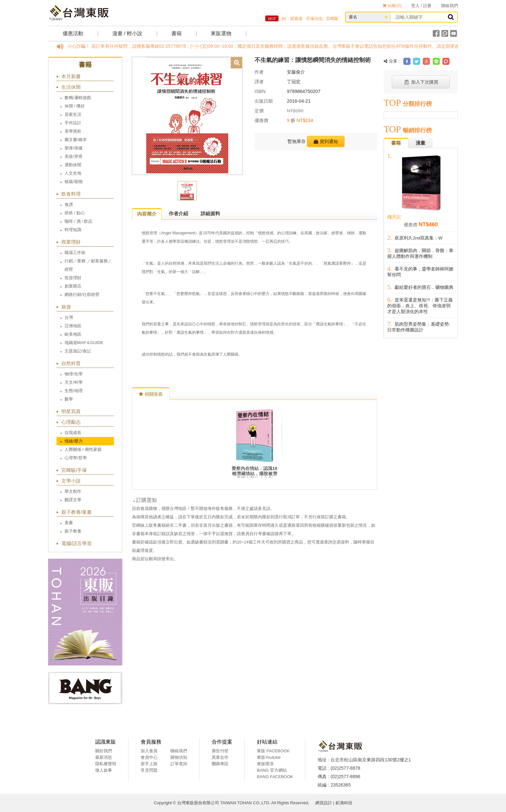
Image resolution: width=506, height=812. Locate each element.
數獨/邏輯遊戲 (78, 98)
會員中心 (149, 757)
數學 (69, 399)
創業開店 (73, 286)
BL (284, 19)
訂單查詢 (179, 764)
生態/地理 (74, 391)
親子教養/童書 (76, 512)
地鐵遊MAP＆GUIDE (84, 343)
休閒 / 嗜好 (75, 106)
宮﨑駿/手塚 (74, 470)
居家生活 (73, 114)
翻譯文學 (73, 500)
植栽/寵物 (74, 182)
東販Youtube (269, 757)
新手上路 (149, 764)
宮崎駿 (332, 19)
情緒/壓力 (74, 441)
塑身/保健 (74, 148)
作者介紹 (178, 213)
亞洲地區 (73, 326)
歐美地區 (73, 334)
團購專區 (220, 764)
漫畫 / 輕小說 (127, 33)
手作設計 (73, 123)
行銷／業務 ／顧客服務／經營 (88, 265)
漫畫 (420, 143)
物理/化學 (74, 374)
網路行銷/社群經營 (82, 294)
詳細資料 (210, 213)
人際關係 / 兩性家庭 (83, 449)
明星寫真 (71, 411)
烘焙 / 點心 (75, 213)
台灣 (69, 317)
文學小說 (71, 481)
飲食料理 (71, 194)
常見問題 (149, 770)
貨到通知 (326, 141)
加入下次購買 (421, 82)
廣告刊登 (220, 751)
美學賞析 (73, 131)
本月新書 (71, 76)
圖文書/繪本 (76, 140)
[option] (187, 115)
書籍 (177, 33)
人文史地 (73, 173)
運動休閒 (73, 165)
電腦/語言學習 (76, 543)
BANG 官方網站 (272, 770)
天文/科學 (74, 382)
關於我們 (104, 751)
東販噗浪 (265, 764)
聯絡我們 (450, 6)
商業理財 (71, 242)
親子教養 (73, 531)
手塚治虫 (314, 19)
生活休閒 (71, 87)
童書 (69, 523)
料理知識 (73, 230)
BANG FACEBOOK (275, 777)
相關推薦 (151, 394)
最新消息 (104, 757)
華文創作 (73, 491)
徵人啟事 (104, 770)
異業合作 (220, 757)
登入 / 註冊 (421, 6)
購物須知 (179, 757)
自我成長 (73, 433)
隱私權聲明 (106, 764)
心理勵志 (71, 422)
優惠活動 (73, 33)
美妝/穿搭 (74, 156)
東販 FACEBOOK (273, 751)
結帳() (392, 6)
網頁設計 (324, 803)
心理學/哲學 (76, 458)
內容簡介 (147, 214)
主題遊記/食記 (78, 351)
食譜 (69, 204)
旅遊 (66, 307)
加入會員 (149, 751)
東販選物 (221, 33)
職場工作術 (75, 253)
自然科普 (71, 363)
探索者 (296, 19)
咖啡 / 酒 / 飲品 (78, 221)
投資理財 (73, 278)
